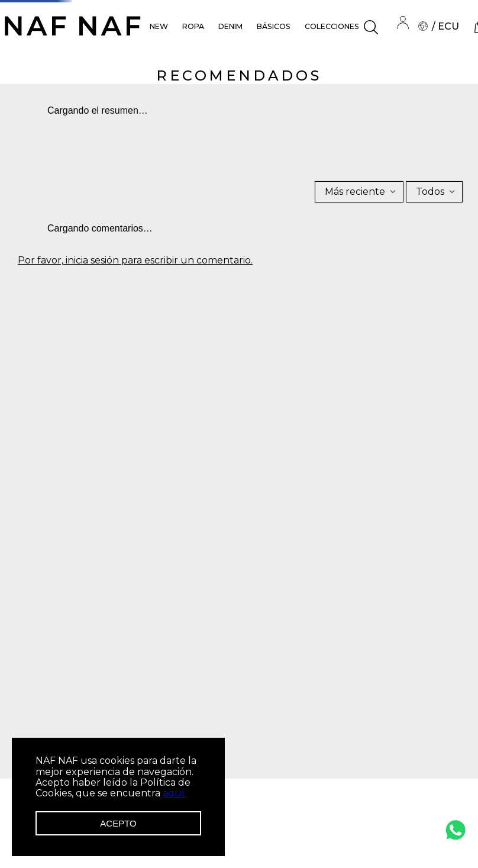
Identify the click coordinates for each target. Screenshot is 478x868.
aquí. (175, 793)
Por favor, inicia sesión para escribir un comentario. (135, 261)
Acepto (118, 823)
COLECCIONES (332, 26)
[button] (371, 27)
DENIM (230, 26)
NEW (159, 26)
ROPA (193, 26)
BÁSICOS (274, 26)
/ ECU (439, 26)
